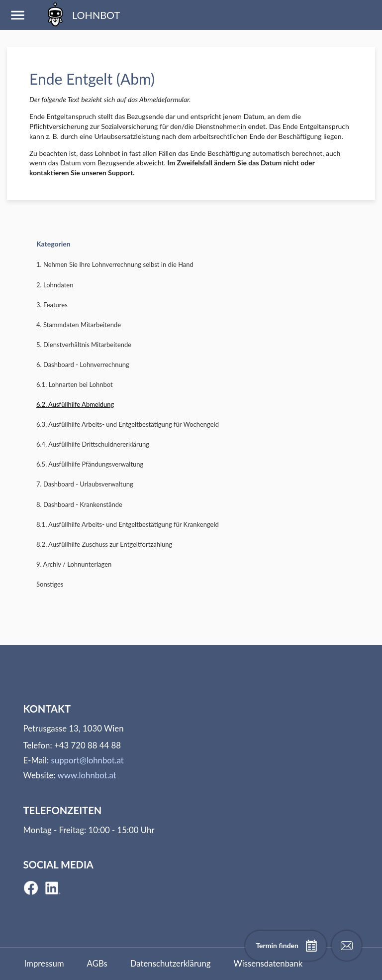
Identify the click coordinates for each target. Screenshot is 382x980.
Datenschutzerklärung (171, 963)
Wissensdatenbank (268, 963)
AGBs (97, 963)
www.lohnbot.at (87, 775)
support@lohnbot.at (88, 760)
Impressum (44, 963)
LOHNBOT (82, 15)
